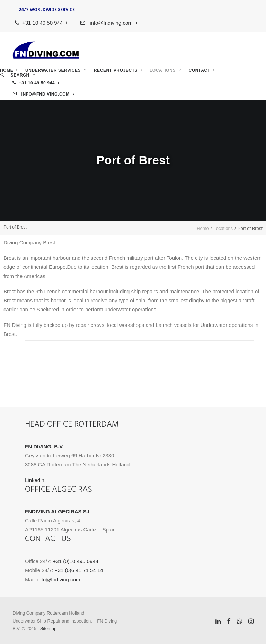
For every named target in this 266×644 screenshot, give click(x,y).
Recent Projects (118, 70)
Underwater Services (56, 70)
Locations (165, 70)
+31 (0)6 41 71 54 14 (79, 570)
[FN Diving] (46, 50)
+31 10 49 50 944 (45, 23)
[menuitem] (44, 23)
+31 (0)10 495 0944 (76, 561)
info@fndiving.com (113, 23)
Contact (202, 70)
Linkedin (35, 480)
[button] (17, 75)
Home (9, 70)
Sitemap (48, 629)
